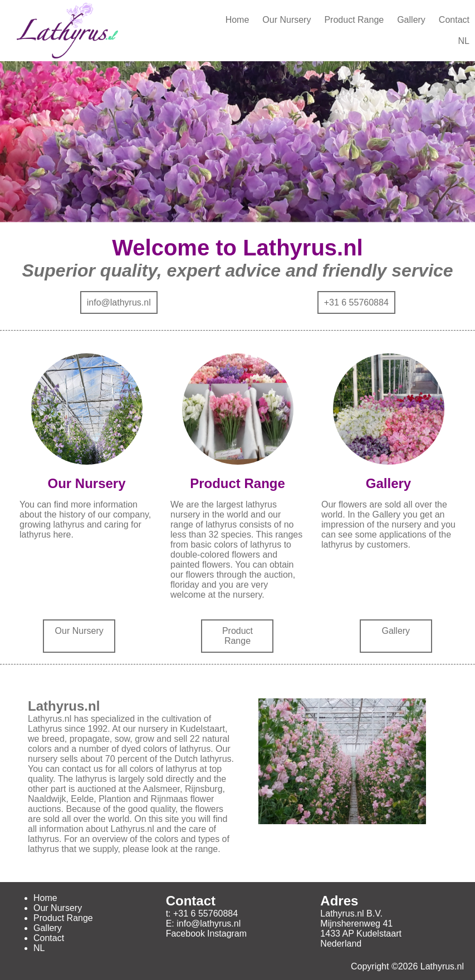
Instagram (227, 934)
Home (238, 20)
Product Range (354, 20)
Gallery (411, 20)
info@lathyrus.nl (119, 302)
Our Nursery (287, 20)
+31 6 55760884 (356, 302)
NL (464, 41)
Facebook (185, 934)
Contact (454, 20)
